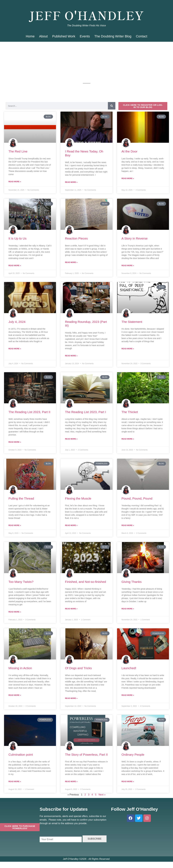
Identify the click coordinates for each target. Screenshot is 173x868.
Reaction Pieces (76, 238)
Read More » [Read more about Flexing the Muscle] (71, 525)
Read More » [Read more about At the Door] (128, 178)
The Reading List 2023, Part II (29, 412)
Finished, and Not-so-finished (85, 582)
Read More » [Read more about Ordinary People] (128, 782)
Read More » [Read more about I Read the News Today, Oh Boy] (71, 182)
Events (85, 36)
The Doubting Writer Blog (113, 36)
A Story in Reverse (135, 238)
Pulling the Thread (21, 498)
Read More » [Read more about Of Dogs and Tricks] (71, 698)
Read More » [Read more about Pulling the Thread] (15, 525)
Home (30, 36)
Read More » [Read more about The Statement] (128, 349)
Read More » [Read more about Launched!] (128, 695)
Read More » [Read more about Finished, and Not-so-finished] (71, 609)
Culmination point (21, 755)
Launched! (129, 668)
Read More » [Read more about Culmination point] (15, 782)
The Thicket (130, 412)
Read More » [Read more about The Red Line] (15, 182)
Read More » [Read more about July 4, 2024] (15, 349)
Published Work (64, 36)
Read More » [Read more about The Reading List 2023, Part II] (15, 442)
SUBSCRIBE (95, 839)
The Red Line (18, 151)
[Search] (112, 106)
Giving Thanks (132, 582)
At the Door (129, 151)
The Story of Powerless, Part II (86, 755)
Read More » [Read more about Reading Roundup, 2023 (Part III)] (71, 356)
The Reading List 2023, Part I (85, 412)
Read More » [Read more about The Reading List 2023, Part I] (71, 439)
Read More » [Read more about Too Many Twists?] (15, 612)
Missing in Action (20, 668)
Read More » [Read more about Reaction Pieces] (71, 262)
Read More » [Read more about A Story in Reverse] (128, 266)
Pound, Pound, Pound (137, 498)
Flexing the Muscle (78, 498)
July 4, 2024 (17, 322)
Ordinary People (133, 755)
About (43, 36)
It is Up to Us (18, 238)
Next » (102, 795)
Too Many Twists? (21, 582)
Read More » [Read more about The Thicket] (128, 439)
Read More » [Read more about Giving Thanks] (128, 609)
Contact (141, 36)
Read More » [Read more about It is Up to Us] (15, 266)
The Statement (132, 322)
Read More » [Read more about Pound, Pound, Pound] (128, 525)
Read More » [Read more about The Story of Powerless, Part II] (71, 782)
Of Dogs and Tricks (78, 668)
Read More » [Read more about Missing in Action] (15, 695)
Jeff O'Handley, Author (86, 4)
